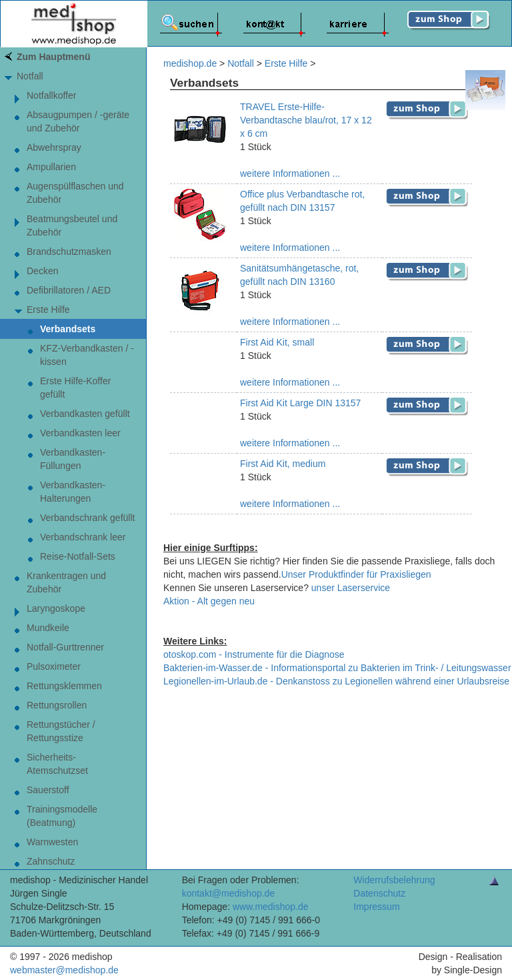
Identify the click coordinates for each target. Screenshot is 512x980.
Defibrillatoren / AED (69, 290)
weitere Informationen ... (290, 173)
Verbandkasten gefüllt (85, 414)
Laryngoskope (56, 608)
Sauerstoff (48, 790)
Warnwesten (52, 842)
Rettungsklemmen (64, 686)
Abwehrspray (54, 147)
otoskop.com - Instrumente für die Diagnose (254, 654)
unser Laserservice (351, 588)
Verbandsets (68, 329)
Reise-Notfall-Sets (78, 556)
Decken (42, 271)
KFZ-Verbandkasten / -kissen (87, 355)
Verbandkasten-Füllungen (73, 459)
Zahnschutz (51, 861)
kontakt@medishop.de (229, 893)
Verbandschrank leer (83, 537)
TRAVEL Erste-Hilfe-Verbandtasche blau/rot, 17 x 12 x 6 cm (306, 120)
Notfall (30, 76)
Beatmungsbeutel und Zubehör (72, 225)
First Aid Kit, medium (283, 464)
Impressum (376, 907)
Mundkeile (48, 628)
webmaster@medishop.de (64, 970)
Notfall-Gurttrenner (65, 647)
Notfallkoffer (51, 95)
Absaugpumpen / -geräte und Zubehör (78, 121)
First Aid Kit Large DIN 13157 (300, 403)
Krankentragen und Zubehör (66, 582)
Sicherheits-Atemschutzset (57, 764)
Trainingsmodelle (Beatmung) (62, 816)
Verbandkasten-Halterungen (73, 492)
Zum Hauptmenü (53, 57)
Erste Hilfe (48, 310)
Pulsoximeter (54, 666)
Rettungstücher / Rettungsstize (61, 731)
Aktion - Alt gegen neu (209, 601)
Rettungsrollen (57, 705)
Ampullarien (51, 167)
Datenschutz (379, 893)
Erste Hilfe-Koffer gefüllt (75, 388)
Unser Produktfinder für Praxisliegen (356, 574)
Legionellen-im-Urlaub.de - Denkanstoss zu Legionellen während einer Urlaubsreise (336, 681)
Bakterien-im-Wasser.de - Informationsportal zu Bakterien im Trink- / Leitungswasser (337, 668)
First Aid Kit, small (277, 342)
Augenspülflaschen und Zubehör (75, 193)
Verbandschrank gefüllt (87, 518)
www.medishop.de (271, 907)
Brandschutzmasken (69, 252)
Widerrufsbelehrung (394, 880)
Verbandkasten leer (80, 433)
